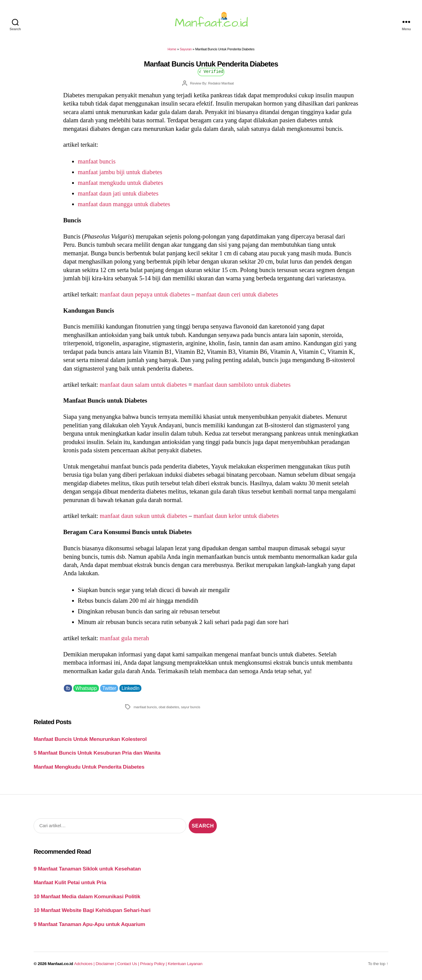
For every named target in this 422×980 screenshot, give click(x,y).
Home (172, 49)
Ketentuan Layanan (185, 964)
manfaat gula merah (124, 638)
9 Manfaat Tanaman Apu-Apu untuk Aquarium (89, 924)
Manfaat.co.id (60, 964)
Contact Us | (129, 964)
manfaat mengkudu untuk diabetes (120, 183)
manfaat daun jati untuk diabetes (118, 193)
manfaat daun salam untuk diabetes (143, 385)
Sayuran (186, 49)
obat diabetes (169, 707)
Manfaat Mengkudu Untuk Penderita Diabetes (89, 767)
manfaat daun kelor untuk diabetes (236, 516)
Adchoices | (85, 964)
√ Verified (211, 71)
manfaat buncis (97, 161)
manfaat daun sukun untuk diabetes (144, 516)
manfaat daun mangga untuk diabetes (124, 204)
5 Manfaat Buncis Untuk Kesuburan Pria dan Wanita (97, 753)
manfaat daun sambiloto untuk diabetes (242, 385)
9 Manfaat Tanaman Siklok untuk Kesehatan (87, 869)
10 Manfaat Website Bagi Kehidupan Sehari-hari (92, 910)
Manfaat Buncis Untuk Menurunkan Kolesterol (90, 739)
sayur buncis (191, 707)
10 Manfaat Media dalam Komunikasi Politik (87, 896)
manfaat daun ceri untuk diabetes (237, 294)
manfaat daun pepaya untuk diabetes (145, 294)
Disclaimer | (106, 964)
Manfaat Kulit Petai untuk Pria (70, 882)
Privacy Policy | (154, 964)
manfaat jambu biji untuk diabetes (120, 172)
